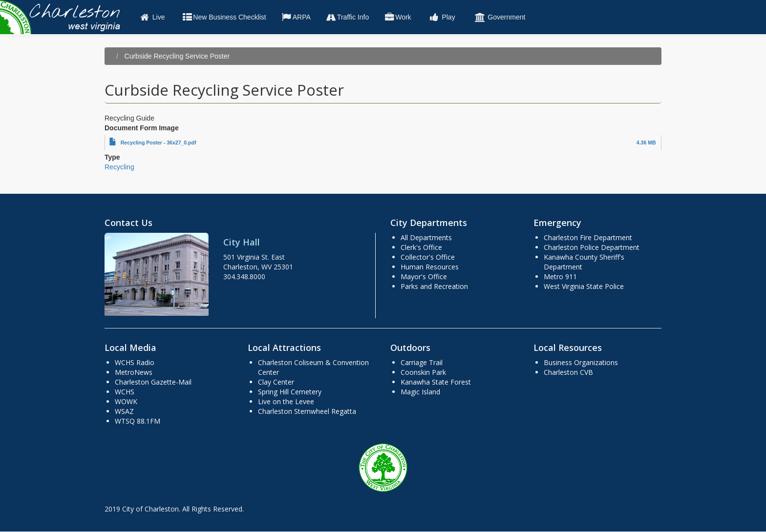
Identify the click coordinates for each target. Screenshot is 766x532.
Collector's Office (428, 257)
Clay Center (276, 382)
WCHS (125, 392)
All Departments (426, 237)
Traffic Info (347, 17)
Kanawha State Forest (436, 382)
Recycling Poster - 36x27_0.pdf (159, 143)
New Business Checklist (223, 17)
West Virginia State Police (584, 286)
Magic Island (420, 392)
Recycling (119, 167)
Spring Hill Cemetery (290, 392)
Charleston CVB (568, 372)
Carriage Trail (422, 362)
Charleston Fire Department (588, 237)
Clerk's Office (421, 247)
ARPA (296, 17)
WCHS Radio (135, 362)
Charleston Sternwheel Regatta (307, 411)
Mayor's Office (424, 276)
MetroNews (134, 372)
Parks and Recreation (434, 286)
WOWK (126, 401)
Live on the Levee (286, 401)
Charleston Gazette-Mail (153, 382)
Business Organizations (581, 362)
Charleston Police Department (592, 247)
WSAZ (124, 411)
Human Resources (430, 267)
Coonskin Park (423, 372)
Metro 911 (560, 276)
